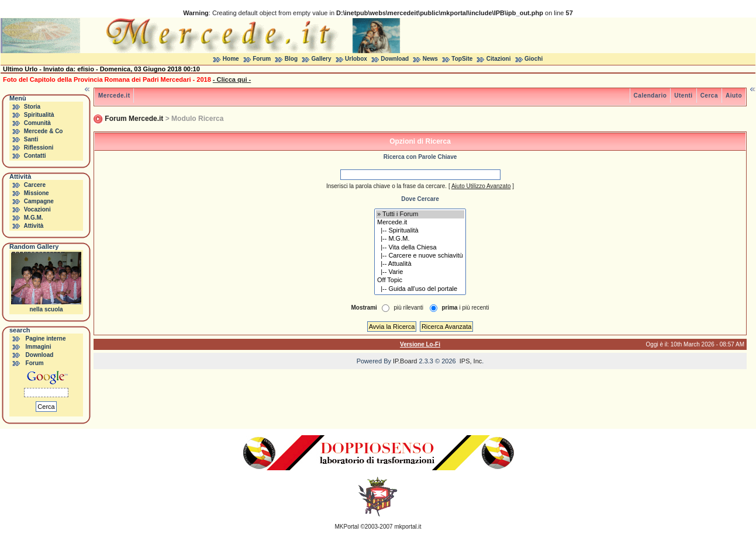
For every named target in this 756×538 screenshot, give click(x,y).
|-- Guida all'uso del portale (420, 289)
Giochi (534, 59)
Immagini (39, 347)
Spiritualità (39, 115)
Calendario (650, 96)
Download (395, 59)
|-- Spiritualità (420, 231)
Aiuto (734, 96)
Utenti (683, 96)
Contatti (35, 156)
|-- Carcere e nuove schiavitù (420, 256)
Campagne (39, 201)
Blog (291, 59)
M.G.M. (34, 218)
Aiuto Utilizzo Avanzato (481, 186)
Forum (262, 59)
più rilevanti (408, 308)
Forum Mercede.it (134, 119)
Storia (32, 107)
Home (231, 59)
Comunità (37, 123)
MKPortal (347, 527)
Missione (37, 193)
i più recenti (465, 308)
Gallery (322, 59)
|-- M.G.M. (420, 239)
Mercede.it (114, 96)
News (430, 59)
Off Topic (420, 280)
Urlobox (356, 59)
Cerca (709, 96)
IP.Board (405, 361)
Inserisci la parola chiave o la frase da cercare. (386, 186)
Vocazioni (37, 209)
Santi (31, 139)
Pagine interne (46, 339)
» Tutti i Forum (420, 214)
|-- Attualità (420, 264)
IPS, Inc (471, 361)
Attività (33, 226)
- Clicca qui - (232, 79)
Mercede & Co (44, 131)
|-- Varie (420, 272)
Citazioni (499, 59)
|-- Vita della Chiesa (420, 248)
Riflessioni (39, 147)
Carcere (35, 185)
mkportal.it (408, 527)
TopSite (462, 59)
